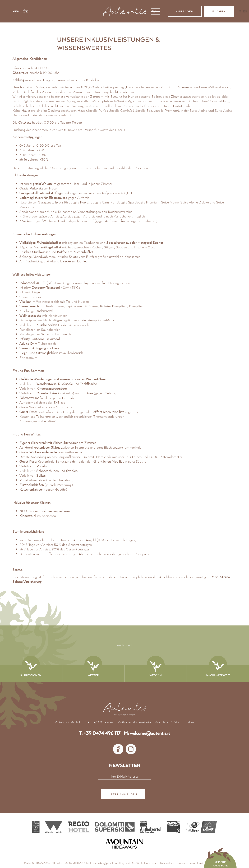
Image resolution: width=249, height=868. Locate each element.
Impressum (152, 863)
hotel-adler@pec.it (102, 863)
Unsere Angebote (220, 864)
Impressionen (31, 675)
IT (240, 11)
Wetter (93, 675)
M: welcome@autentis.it (147, 733)
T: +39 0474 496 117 (100, 733)
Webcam (156, 675)
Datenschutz (167, 863)
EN (245, 11)
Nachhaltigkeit (218, 675)
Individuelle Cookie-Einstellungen (194, 863)
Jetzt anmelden (123, 795)
